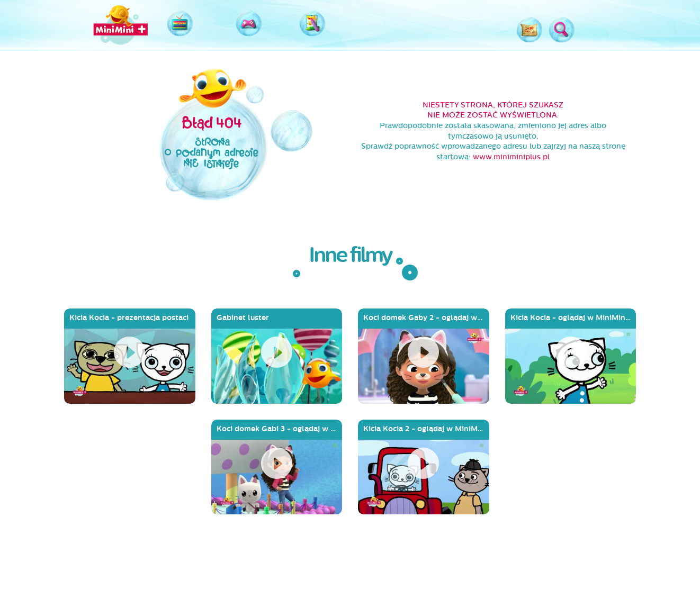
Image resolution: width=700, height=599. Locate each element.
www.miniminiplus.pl (511, 157)
